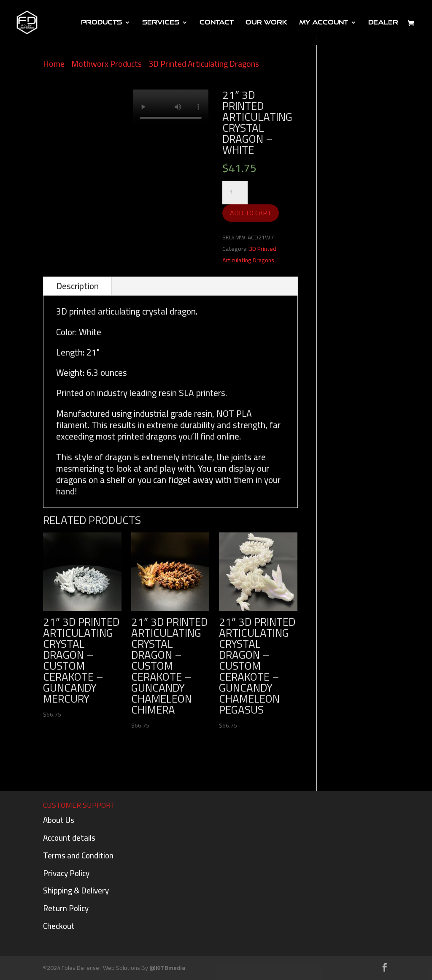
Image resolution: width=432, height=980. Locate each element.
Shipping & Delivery (76, 890)
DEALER (383, 23)
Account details (69, 838)
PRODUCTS (101, 23)
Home (54, 64)
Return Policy (66, 908)
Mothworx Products (107, 64)
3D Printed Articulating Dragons (204, 64)
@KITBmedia (167, 968)
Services (161, 23)
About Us (59, 820)
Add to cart (251, 213)
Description (77, 286)
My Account (324, 23)
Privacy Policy (66, 873)
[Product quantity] (235, 193)
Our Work (266, 23)
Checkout (59, 926)
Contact (217, 23)
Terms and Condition (78, 855)
